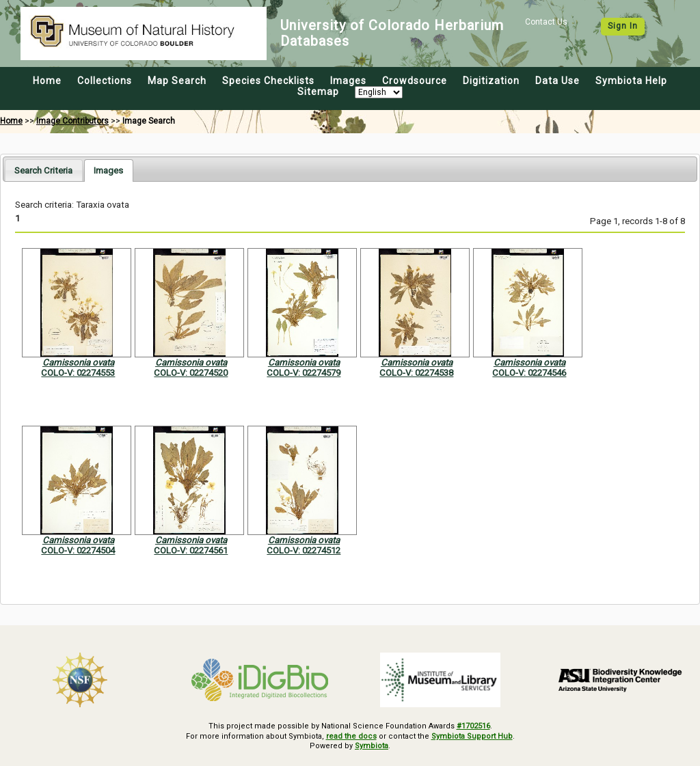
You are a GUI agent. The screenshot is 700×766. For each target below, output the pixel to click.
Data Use (557, 81)
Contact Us (546, 22)
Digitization (491, 81)
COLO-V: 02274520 (191, 373)
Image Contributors (72, 121)
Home (47, 81)
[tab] (43, 170)
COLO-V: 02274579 (304, 373)
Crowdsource (415, 81)
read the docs (351, 736)
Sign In (623, 26)
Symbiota (372, 746)
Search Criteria (43, 170)
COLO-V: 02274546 (529, 373)
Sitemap (318, 92)
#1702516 (473, 726)
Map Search (177, 81)
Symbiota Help (631, 81)
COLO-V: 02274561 (191, 550)
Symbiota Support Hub (472, 736)
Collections (105, 81)
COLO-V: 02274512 (304, 550)
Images (348, 81)
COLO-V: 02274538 (416, 373)
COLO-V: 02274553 (78, 373)
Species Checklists (268, 81)
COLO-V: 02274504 (78, 550)
